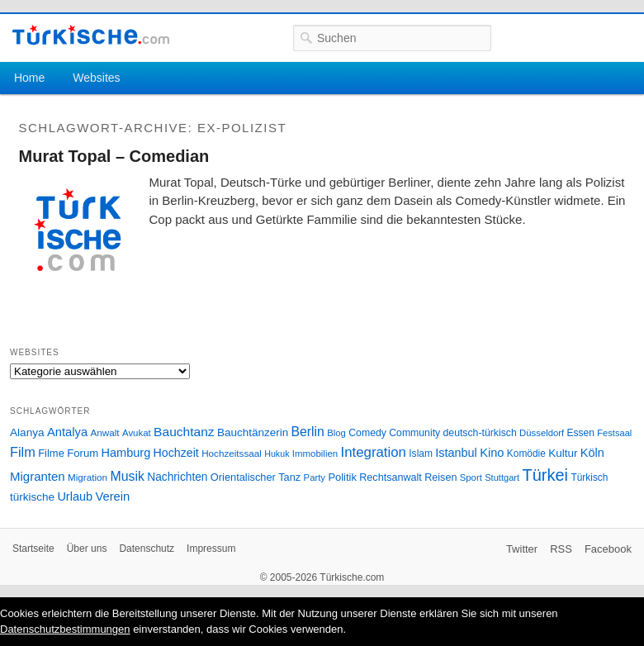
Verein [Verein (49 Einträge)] (112, 496)
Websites (96, 78)
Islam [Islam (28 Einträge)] (421, 454)
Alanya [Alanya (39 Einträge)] (27, 432)
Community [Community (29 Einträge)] (414, 433)
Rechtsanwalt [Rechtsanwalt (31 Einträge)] (391, 477)
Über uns (87, 549)
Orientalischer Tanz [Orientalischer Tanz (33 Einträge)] (256, 477)
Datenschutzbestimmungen (65, 629)
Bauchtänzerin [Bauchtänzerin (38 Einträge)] (253, 432)
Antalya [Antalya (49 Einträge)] (67, 432)
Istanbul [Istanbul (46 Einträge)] (456, 453)
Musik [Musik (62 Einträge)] (127, 476)
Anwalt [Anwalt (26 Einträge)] (105, 432)
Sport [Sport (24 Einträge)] (471, 477)
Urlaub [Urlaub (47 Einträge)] (75, 496)
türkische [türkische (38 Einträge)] (32, 497)
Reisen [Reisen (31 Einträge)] (440, 477)
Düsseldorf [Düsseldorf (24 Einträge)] (542, 433)
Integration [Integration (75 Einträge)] (374, 452)
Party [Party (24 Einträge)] (315, 477)
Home (29, 78)
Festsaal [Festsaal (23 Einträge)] (614, 433)
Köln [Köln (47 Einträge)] (592, 453)
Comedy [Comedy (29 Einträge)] (367, 433)
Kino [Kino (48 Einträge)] (492, 453)
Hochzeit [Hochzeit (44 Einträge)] (176, 453)
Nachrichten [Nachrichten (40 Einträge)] (177, 477)
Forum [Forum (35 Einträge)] (83, 453)
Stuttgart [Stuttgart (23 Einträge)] (502, 477)
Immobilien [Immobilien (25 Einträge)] (315, 454)
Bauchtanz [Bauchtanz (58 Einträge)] (184, 432)
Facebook (608, 549)
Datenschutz (147, 549)
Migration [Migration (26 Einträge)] (88, 477)
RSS (561, 549)
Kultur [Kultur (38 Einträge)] (563, 453)
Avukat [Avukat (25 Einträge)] (137, 433)
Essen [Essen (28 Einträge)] (581, 433)
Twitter (522, 549)
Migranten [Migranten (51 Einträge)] (38, 476)
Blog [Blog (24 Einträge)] (336, 433)
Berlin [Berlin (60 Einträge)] (308, 432)
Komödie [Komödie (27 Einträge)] (526, 454)
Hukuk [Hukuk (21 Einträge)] (277, 454)
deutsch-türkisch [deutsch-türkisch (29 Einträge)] (480, 433)
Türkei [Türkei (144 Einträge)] (546, 475)
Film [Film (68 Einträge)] (23, 452)
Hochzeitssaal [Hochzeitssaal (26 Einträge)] (232, 453)
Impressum (211, 549)
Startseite (33, 549)
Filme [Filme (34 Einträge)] (51, 453)
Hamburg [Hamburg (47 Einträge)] (126, 453)
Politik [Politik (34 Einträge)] (342, 477)
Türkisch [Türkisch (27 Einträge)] (589, 477)
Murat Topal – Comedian (114, 156)
